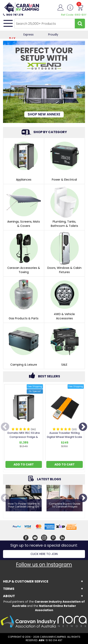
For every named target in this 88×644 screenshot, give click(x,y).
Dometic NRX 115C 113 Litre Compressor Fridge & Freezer (24, 437)
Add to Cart (24, 464)
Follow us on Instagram (44, 565)
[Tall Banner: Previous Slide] (9, 82)
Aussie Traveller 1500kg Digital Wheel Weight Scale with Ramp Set (65, 437)
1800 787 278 (13, 15)
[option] (24, 428)
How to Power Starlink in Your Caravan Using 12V (24, 505)
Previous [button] (5, 427)
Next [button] (83, 427)
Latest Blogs (49, 479)
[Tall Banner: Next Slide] (79, 82)
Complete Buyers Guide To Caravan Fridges (65, 505)
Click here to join (44, 554)
